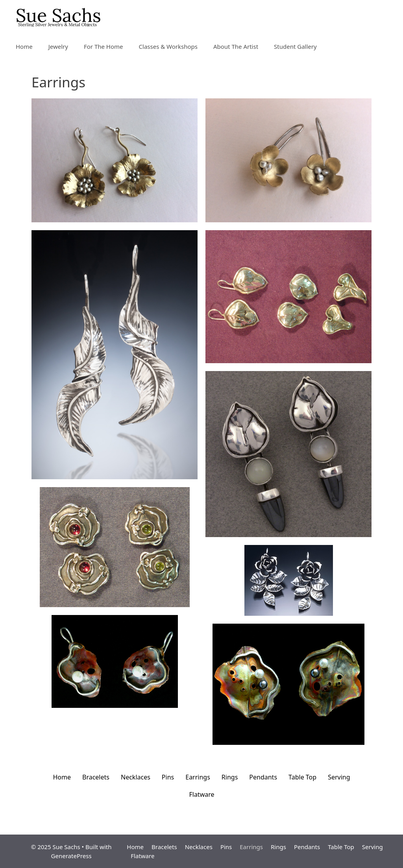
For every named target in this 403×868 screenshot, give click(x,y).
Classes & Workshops (168, 46)
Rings (230, 777)
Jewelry (58, 46)
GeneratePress (71, 856)
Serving (339, 777)
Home (24, 46)
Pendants (263, 777)
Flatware (201, 794)
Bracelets (96, 777)
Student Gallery (295, 46)
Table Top (302, 777)
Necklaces (136, 777)
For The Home (104, 46)
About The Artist (236, 46)
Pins (168, 777)
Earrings (198, 777)
